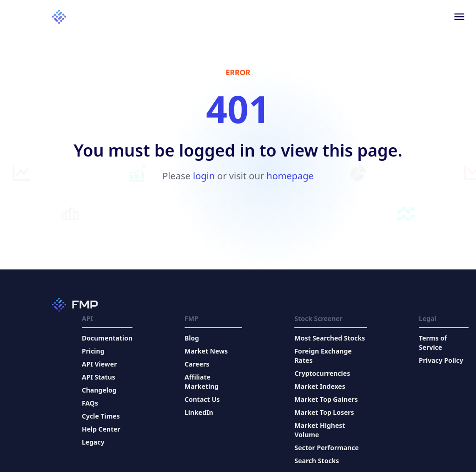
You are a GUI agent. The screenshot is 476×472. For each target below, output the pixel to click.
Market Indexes (320, 386)
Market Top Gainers (326, 399)
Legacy (93, 442)
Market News (206, 351)
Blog (192, 338)
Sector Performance (326, 448)
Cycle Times (101, 416)
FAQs (90, 403)
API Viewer (99, 364)
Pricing (93, 351)
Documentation (107, 338)
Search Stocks (317, 461)
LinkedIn (199, 412)
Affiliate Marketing (202, 382)
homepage (290, 176)
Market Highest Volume (320, 430)
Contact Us (202, 399)
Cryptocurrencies (322, 373)
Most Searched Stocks (330, 338)
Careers (197, 364)
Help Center (101, 429)
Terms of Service (433, 343)
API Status (99, 377)
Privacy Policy (441, 360)
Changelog (99, 390)
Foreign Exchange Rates (323, 356)
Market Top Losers (324, 412)
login (204, 176)
